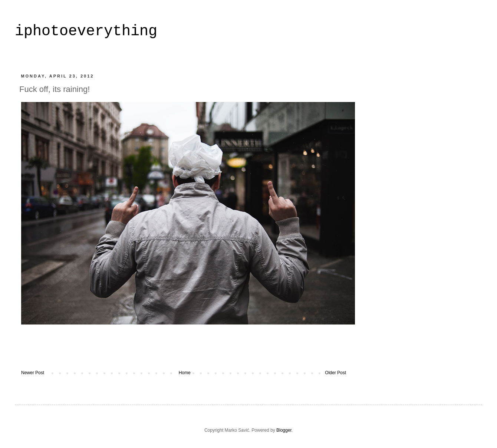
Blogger (284, 430)
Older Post (335, 373)
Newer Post (33, 373)
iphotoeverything (86, 31)
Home (185, 373)
